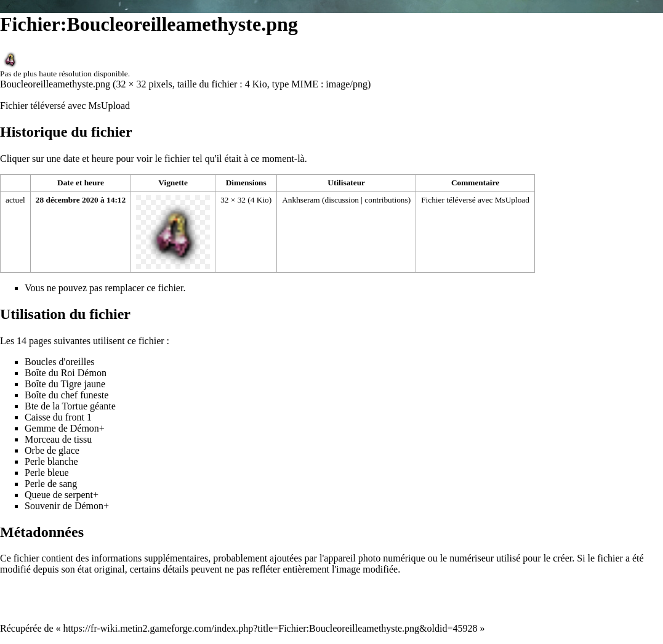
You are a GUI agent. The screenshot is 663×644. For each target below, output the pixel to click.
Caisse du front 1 (58, 417)
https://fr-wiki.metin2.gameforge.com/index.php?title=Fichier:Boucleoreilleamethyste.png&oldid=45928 (271, 628)
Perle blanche (51, 461)
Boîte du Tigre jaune (65, 384)
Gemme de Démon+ (65, 428)
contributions (386, 200)
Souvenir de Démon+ (67, 506)
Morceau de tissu (58, 439)
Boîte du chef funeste (66, 395)
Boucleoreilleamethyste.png (55, 84)
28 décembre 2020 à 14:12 (81, 200)
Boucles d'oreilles (60, 362)
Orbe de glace (52, 450)
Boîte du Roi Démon (66, 373)
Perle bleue (47, 473)
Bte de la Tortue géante (70, 406)
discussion (342, 200)
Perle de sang (51, 484)
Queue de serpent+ (62, 495)
